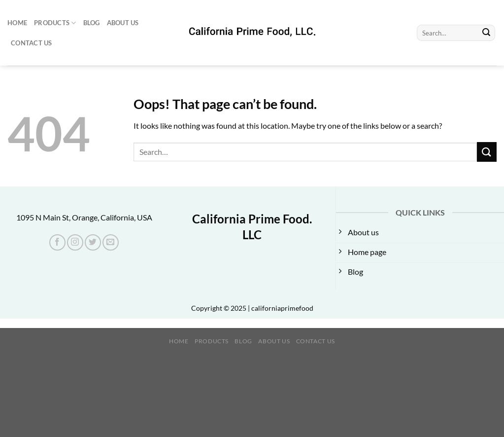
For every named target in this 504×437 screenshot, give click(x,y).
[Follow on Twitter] (93, 242)
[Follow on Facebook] (57, 242)
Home (17, 23)
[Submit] (486, 33)
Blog (92, 23)
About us (123, 23)
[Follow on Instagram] (75, 242)
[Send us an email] (111, 242)
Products (55, 23)
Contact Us (32, 43)
